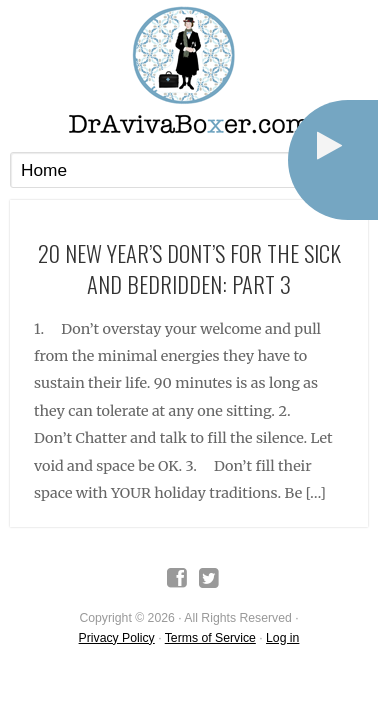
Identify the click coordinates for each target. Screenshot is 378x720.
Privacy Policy (117, 638)
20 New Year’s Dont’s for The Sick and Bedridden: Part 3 (189, 268)
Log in (282, 638)
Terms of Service (210, 638)
